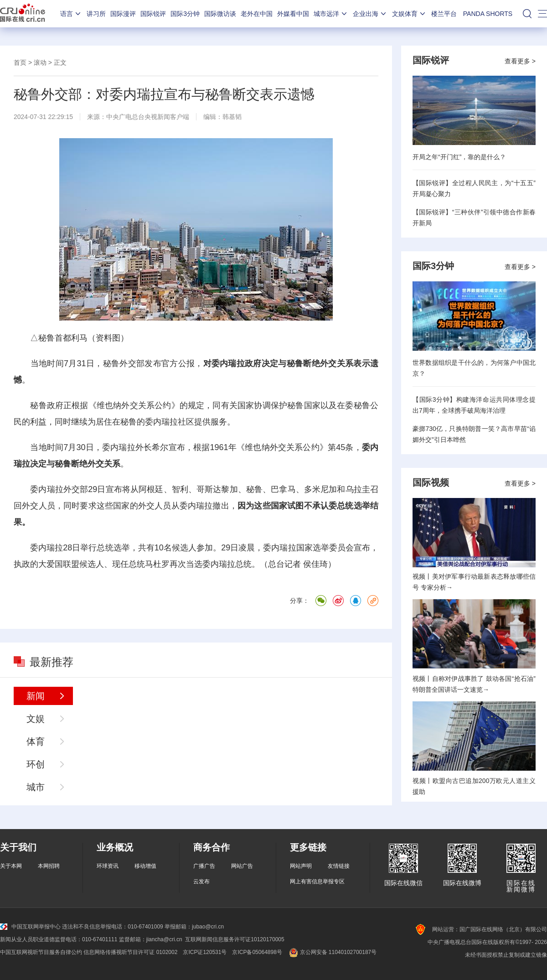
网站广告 (242, 866)
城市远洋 (331, 14)
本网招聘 (49, 866)
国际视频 (431, 482)
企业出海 (370, 14)
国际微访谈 (220, 14)
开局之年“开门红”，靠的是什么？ (459, 157)
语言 (71, 14)
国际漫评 (123, 14)
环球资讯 (108, 866)
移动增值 (145, 866)
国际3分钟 (185, 14)
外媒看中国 (293, 14)
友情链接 (339, 866)
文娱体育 (409, 14)
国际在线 (23, 14)
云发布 (201, 881)
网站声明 (301, 866)
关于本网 (11, 866)
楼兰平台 (444, 14)
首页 (20, 62)
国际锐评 (153, 14)
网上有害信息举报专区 (317, 881)
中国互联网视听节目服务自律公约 (41, 952)
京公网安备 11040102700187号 (332, 952)
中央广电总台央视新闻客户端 (148, 117)
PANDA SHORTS (488, 14)
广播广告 (204, 866)
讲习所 (96, 14)
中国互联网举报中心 (30, 927)
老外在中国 (257, 14)
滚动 (40, 62)
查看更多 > (520, 61)
